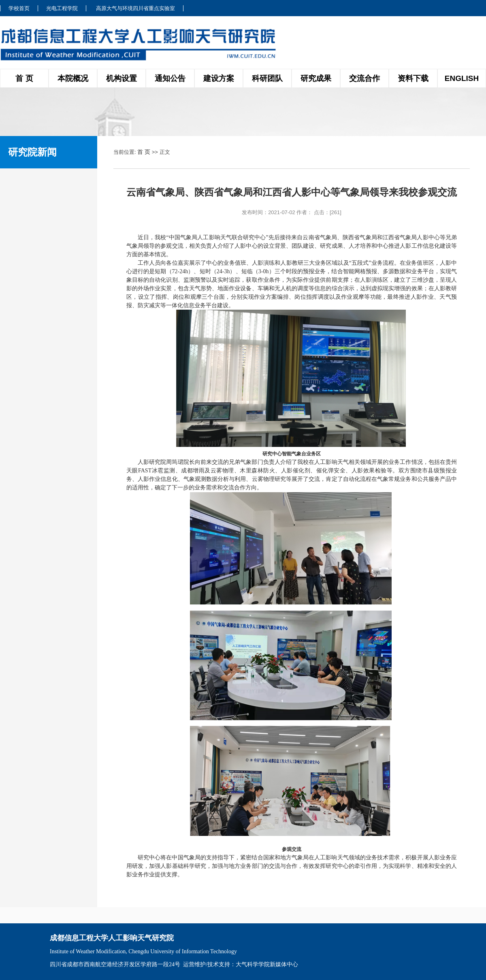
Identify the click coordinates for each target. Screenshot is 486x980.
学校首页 (19, 8)
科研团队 (267, 78)
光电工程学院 (62, 8)
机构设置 (122, 78)
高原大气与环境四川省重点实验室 (135, 8)
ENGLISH (462, 78)
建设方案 (219, 78)
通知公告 (170, 78)
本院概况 (73, 78)
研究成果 (316, 78)
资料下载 (413, 78)
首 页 (24, 78)
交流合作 (364, 78)
